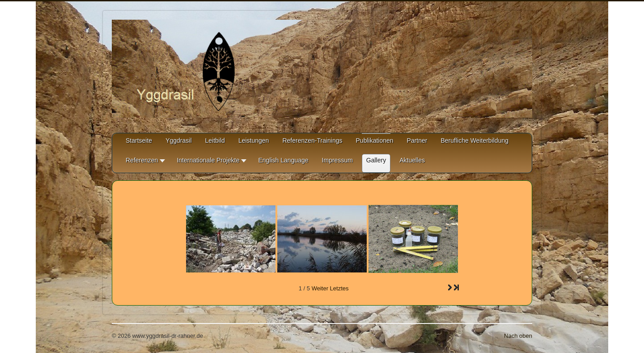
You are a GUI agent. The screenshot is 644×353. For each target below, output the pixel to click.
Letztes (339, 288)
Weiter (320, 288)
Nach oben (518, 336)
